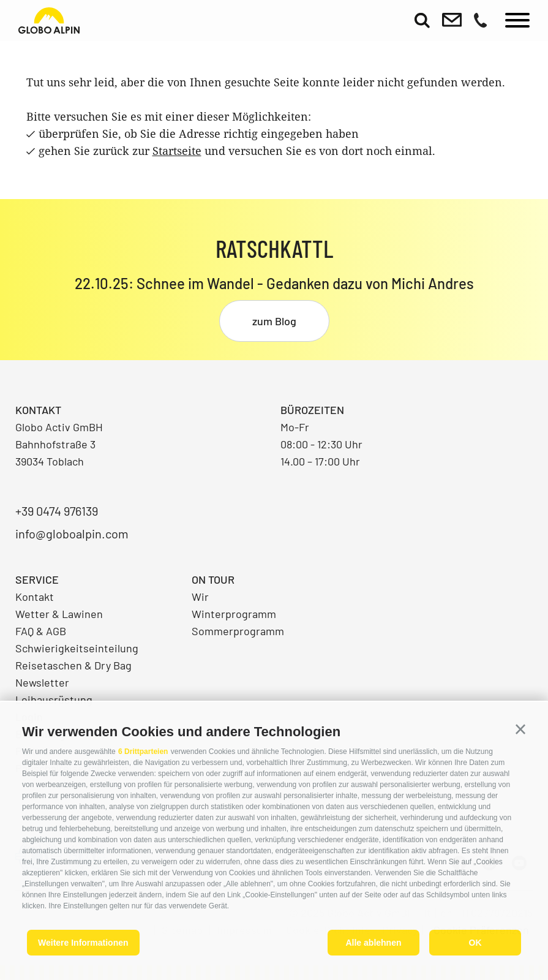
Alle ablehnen (373, 943)
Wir (200, 597)
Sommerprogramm (238, 631)
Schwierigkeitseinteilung (77, 648)
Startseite (177, 151)
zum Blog (274, 321)
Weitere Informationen (83, 943)
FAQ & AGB (41, 631)
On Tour (213, 579)
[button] (520, 729)
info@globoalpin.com (72, 533)
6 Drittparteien (143, 752)
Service (37, 579)
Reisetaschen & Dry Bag (73, 665)
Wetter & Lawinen (59, 614)
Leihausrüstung (54, 699)
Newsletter (42, 682)
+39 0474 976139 (57, 511)
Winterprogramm (234, 614)
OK (475, 943)
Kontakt (35, 597)
